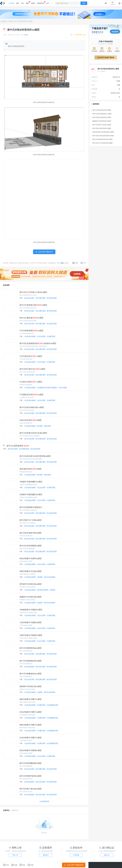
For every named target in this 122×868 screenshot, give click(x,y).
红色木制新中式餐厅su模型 (31, 712)
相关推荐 (6, 285)
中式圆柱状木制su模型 (31, 395)
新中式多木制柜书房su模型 (31, 533)
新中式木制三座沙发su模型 (31, 789)
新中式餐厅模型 (41, 298)
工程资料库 (4, 21)
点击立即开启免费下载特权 (106, 57)
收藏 (75, 263)
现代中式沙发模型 (50, 577)
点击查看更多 (44, 801)
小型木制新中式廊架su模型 (31, 622)
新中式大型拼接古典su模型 (33, 305)
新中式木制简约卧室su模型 (31, 776)
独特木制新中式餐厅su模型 (31, 699)
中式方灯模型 (41, 336)
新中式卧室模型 (29, 667)
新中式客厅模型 (52, 298)
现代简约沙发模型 (43, 590)
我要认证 (107, 855)
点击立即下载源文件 (74, 865)
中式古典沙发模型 (30, 362)
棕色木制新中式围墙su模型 (31, 750)
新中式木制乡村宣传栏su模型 (23, 21)
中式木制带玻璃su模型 (31, 331)
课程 (27, 3)
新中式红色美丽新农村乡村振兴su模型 (38, 343)
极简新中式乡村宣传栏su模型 (101, 121)
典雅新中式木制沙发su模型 (31, 597)
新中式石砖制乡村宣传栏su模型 (102, 139)
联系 (62, 263)
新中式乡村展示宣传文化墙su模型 (33, 433)
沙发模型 (40, 577)
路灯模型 (40, 426)
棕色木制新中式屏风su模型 (31, 558)
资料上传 (15, 855)
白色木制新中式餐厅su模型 (31, 738)
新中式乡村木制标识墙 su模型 (32, 407)
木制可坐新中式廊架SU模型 (31, 635)
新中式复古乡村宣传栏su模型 (101, 117)
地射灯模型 (47, 426)
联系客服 (76, 855)
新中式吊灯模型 (29, 298)
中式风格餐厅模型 (52, 705)
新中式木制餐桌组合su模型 (31, 674)
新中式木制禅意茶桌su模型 (31, 648)
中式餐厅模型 (51, 336)
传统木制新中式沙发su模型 (31, 571)
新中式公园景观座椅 (16, 446)
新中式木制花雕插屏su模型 (31, 763)
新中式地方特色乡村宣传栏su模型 (103, 136)
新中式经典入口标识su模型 (33, 292)
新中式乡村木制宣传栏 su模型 (102, 114)
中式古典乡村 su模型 (31, 356)
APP (48, 3)
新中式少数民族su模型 (31, 318)
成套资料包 (41, 3)
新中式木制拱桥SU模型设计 (31, 507)
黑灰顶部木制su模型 (31, 469)
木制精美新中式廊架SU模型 (31, 610)
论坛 (22, 3)
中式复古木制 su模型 (31, 382)
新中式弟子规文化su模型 (32, 369)
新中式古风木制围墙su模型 (31, 546)
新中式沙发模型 (29, 794)
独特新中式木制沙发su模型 (31, 686)
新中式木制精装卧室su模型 (31, 661)
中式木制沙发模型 (30, 336)
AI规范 (33, 3)
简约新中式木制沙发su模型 (31, 584)
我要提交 (46, 855)
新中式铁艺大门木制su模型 (31, 520)
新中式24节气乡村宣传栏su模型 (102, 143)
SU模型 (11, 21)
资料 (18, 3)
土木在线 (11, 3)
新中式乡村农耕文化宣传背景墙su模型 (35, 456)
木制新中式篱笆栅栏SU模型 (31, 482)
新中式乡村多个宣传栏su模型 (101, 125)
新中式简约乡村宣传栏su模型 (101, 128)
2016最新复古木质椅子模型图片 (47, 387)
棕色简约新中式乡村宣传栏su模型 (103, 132)
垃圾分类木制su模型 (31, 420)
